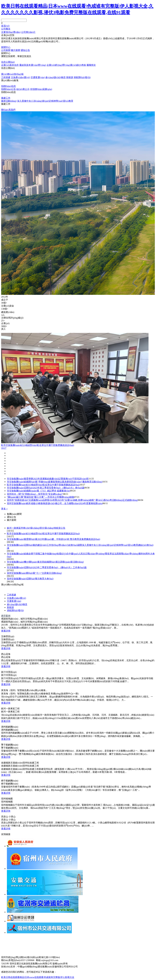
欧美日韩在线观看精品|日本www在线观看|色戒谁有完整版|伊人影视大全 (38, 977)
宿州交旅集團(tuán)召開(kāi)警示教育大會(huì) (30, 579)
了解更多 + (6, 44)
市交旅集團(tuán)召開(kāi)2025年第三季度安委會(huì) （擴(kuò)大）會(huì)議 (46, 488)
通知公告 (25, 50)
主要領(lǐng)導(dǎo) (11, 32)
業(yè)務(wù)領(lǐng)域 (12, 74)
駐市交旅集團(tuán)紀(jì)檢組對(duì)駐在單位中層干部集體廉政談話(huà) (43, 485)
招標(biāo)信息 (8, 86)
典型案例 (6, 616)
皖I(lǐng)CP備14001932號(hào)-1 (85, 964)
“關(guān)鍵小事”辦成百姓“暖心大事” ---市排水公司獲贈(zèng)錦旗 (41, 497)
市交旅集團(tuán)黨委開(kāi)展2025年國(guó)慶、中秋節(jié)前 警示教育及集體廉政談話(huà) (53, 539)
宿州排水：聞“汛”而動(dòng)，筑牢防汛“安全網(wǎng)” (35, 494)
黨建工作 (6, 98)
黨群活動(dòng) (9, 101)
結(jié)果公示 (23, 89)
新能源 (70, 77)
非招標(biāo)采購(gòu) (41, 89)
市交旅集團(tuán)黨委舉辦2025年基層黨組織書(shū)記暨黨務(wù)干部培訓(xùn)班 (48, 479)
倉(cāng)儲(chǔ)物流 (55, 77)
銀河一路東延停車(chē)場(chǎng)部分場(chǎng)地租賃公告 (36, 528)
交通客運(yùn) (38, 77)
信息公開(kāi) (8, 62)
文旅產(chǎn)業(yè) (21, 77)
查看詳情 (6, 631)
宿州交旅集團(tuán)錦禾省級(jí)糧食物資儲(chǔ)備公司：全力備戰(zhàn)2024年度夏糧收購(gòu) (55, 503)
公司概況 (6, 29)
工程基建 (6, 77)
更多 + (4, 509)
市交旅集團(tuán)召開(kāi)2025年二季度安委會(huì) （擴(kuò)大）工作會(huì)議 (47, 567)
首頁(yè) (5, 26)
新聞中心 (6, 47)
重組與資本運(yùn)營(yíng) (33, 65)
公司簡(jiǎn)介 (28, 32)
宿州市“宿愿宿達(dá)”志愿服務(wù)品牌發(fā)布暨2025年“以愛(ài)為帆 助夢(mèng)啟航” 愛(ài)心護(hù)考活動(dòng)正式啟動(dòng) (72, 500)
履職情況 (91, 65)
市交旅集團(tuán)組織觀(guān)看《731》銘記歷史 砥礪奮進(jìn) (39, 491)
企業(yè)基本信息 (10, 65)
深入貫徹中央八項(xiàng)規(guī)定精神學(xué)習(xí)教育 (45, 101)
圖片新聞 (16, 50)
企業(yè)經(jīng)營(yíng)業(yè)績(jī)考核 (66, 65)
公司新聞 (6, 50)
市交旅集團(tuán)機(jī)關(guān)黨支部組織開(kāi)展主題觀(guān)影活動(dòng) (45, 562)
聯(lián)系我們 (8, 110)
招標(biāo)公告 (8, 89)
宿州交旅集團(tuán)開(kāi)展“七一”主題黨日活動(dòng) (34, 573)
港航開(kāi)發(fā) (82, 77)
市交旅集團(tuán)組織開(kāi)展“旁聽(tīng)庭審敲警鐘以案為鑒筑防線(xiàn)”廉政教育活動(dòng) (55, 482)
